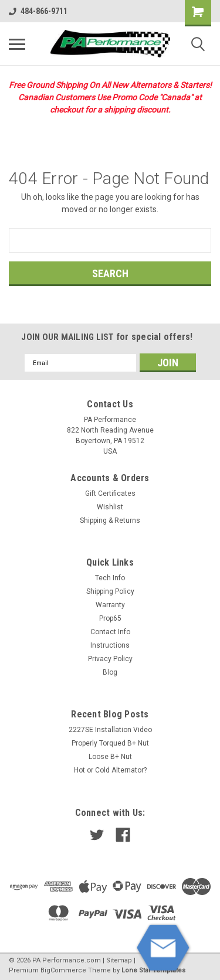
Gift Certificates (110, 494)
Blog (110, 672)
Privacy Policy (110, 659)
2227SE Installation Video (110, 730)
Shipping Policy (110, 591)
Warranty (110, 605)
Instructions (110, 645)
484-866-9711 (38, 11)
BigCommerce (63, 970)
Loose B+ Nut (110, 757)
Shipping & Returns (110, 520)
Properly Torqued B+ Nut (110, 743)
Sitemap (119, 960)
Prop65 (110, 618)
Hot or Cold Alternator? (110, 770)
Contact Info (110, 632)
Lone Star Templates (153, 970)
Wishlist (110, 507)
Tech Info (110, 578)
